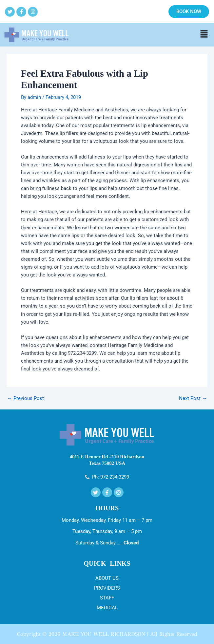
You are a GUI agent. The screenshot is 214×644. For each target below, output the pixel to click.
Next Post (193, 398)
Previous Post (26, 398)
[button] (204, 35)
